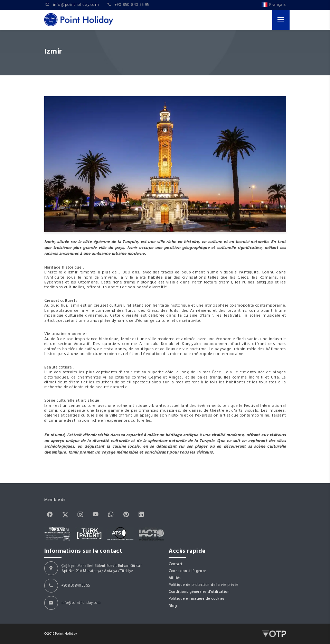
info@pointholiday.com (81, 603)
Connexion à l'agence (187, 571)
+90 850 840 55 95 (76, 585)
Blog (173, 606)
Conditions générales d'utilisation (199, 592)
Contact (176, 564)
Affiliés (175, 578)
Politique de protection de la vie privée (204, 585)
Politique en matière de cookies (197, 599)
